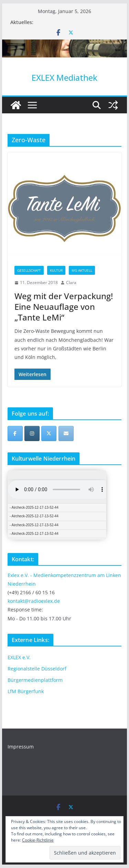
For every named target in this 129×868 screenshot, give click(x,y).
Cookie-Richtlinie (38, 840)
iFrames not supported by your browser (57, 505)
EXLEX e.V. (19, 657)
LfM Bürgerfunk (26, 691)
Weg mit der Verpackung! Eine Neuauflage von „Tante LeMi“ (64, 307)
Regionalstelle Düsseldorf (37, 669)
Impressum (21, 747)
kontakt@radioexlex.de (34, 601)
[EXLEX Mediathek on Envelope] (66, 433)
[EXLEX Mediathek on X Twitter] (49, 433)
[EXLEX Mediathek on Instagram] (32, 433)
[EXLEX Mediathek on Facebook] (15, 433)
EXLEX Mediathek (64, 77)
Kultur (56, 270)
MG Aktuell (82, 270)
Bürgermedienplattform (35, 680)
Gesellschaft (29, 270)
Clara (71, 283)
